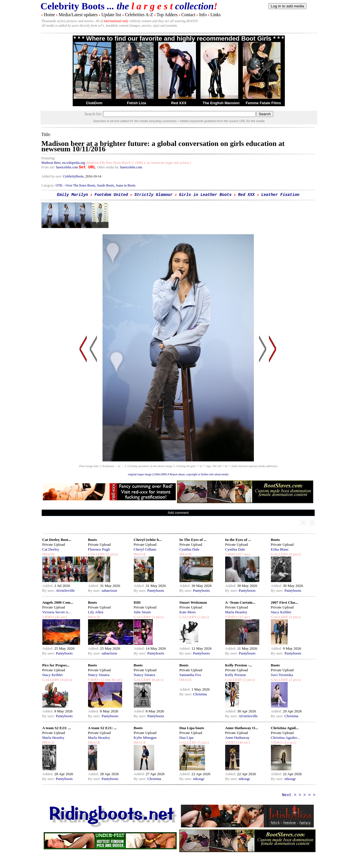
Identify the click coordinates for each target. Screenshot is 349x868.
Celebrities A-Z (139, 15)
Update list (111, 15)
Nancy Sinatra (99, 675)
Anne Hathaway (237, 738)
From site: (48, 167)
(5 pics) (203, 742)
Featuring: (48, 158)
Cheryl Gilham (145, 549)
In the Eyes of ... (238, 540)
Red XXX (179, 103)
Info (203, 15)
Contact (188, 15)
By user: (49, 590)
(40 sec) (243, 742)
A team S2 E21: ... (102, 728)
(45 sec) (60, 617)
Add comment (178, 513)
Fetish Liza (136, 103)
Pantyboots (156, 590)
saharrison (109, 590)
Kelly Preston (236, 675)
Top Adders (167, 15)
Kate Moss (188, 612)
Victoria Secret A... (57, 612)
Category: (49, 185)
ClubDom (94, 103)
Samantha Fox (190, 675)
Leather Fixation (280, 195)
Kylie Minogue (145, 738)
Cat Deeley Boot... (57, 540)
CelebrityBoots (73, 176)
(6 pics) (157, 680)
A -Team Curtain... (240, 602)
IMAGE (49, 554)
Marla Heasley (236, 612)
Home (50, 15)
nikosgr (199, 779)
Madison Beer (51, 163)
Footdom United (111, 195)
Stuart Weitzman (193, 602)
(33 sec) (243, 617)
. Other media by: (108, 167)
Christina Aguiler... (285, 738)
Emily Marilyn (73, 195)
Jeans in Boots (126, 185)
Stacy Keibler (281, 612)
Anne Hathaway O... (242, 728)
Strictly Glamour (153, 195)
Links (216, 15)
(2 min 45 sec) (111, 680)
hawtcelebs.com (67, 167)
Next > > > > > (299, 795)
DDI (137, 602)
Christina (200, 694)
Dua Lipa (187, 738)
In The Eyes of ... (193, 540)
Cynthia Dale (190, 549)
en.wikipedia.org (74, 163)
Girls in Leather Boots (205, 195)
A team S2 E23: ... (57, 728)
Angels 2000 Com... (58, 602)
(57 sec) (243, 554)
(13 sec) (289, 742)
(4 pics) (294, 554)
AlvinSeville (65, 590)
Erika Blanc (280, 549)
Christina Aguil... (285, 728)
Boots (93, 540)
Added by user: (52, 176)
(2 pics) (111, 554)
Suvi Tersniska (282, 675)
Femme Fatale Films (263, 103)
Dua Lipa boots (192, 728)
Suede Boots (105, 185)
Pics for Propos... (56, 665)
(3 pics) (294, 617)
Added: (48, 586)
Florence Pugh (99, 549)
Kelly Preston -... (239, 665)
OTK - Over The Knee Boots (75, 185)
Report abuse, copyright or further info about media (199, 474)
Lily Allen (96, 612)
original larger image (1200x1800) (147, 474)
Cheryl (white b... (148, 540)
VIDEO (231, 554)
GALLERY (97, 554)
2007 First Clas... (285, 602)
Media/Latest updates (78, 15)
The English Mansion (221, 103)
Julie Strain (142, 612)
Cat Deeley (51, 549)
